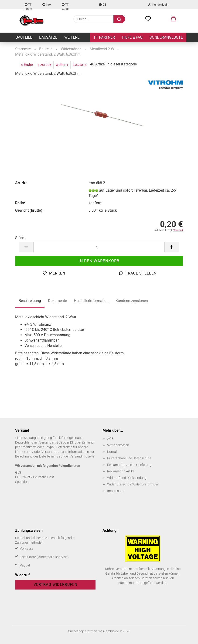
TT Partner (104, 37)
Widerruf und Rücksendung (127, 478)
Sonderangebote (166, 37)
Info (47, 5)
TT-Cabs (65, 6)
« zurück (44, 65)
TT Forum (28, 6)
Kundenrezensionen (132, 301)
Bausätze (48, 37)
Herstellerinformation (91, 301)
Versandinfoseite (82, 456)
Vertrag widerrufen (55, 585)
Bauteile (24, 37)
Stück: (20, 238)
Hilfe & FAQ (132, 37)
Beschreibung (30, 301)
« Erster (27, 65)
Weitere (72, 37)
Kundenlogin (158, 5)
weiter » (62, 65)
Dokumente (57, 301)
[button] (174, 19)
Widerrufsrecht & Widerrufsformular (133, 484)
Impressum (115, 491)
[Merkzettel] (148, 19)
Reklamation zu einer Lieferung (129, 465)
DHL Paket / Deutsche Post (35, 477)
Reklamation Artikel (121, 471)
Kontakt (113, 452)
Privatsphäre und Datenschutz (129, 458)
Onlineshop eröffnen (83, 631)
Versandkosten (118, 445)
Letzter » (80, 65)
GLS (18, 472)
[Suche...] (119, 19)
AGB (110, 439)
